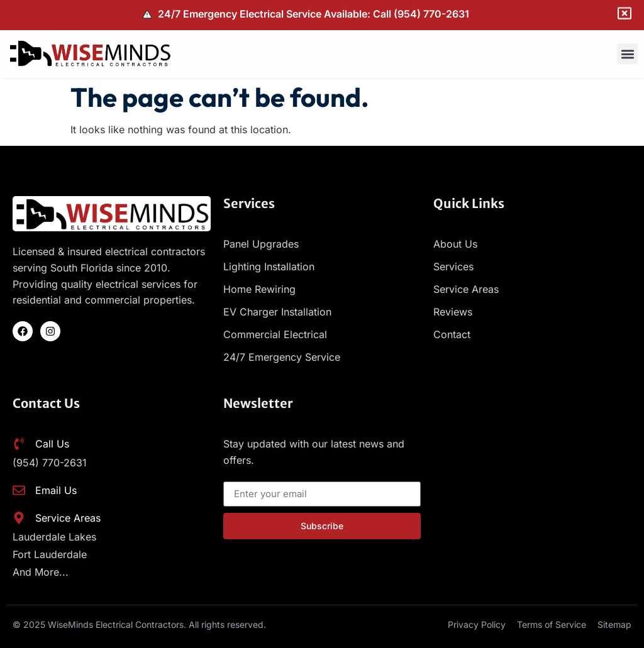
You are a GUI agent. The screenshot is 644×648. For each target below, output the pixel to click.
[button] (627, 54)
